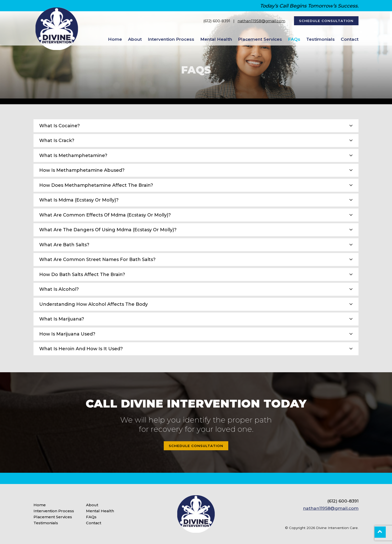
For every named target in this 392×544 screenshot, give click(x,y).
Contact (350, 39)
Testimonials (320, 39)
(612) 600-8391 (217, 21)
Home (115, 39)
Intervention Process (171, 39)
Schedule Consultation (326, 21)
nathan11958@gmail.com (261, 21)
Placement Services (260, 39)
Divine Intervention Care (337, 528)
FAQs (294, 39)
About (135, 39)
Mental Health (216, 39)
